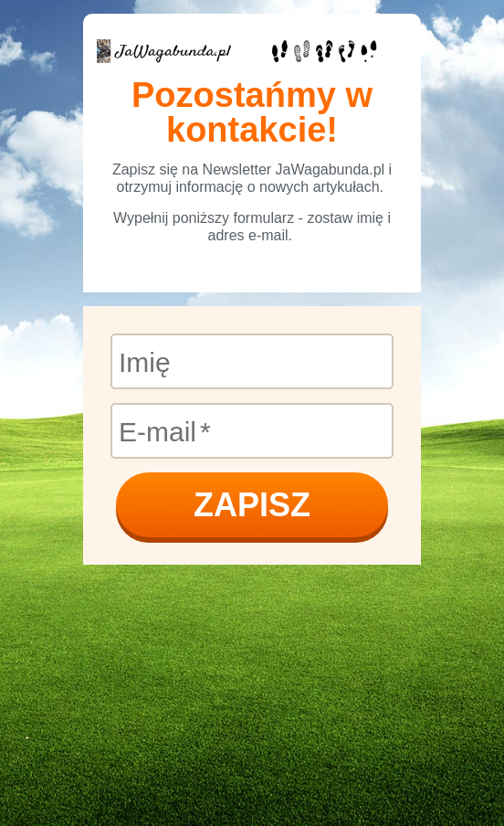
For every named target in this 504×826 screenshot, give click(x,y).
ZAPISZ (252, 505)
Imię (145, 361)
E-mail (157, 431)
